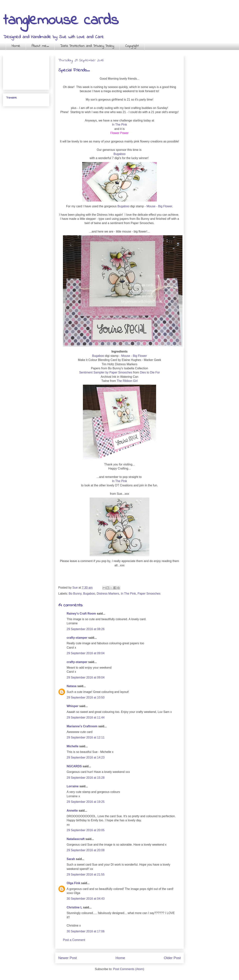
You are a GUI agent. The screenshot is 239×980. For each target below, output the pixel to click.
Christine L (74, 907)
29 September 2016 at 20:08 (86, 850)
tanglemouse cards (61, 21)
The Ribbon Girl (127, 381)
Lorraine (73, 786)
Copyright (132, 46)
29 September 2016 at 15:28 (86, 778)
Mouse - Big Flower (159, 206)
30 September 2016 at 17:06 (86, 931)
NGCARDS (74, 766)
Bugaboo (119, 154)
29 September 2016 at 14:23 (86, 757)
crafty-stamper (77, 638)
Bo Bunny (75, 594)
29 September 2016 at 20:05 (86, 830)
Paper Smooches (149, 594)
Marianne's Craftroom (82, 726)
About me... (40, 46)
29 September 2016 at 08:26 (86, 629)
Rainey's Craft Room (81, 614)
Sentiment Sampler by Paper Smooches (106, 372)
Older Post (172, 958)
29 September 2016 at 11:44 (86, 717)
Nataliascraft (76, 839)
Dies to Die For (150, 372)
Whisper (73, 706)
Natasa (72, 686)
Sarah (71, 859)
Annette (72, 811)
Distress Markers (108, 594)
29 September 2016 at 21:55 (86, 874)
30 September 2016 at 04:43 (86, 899)
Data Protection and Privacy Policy (87, 46)
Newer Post (67, 958)
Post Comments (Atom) (129, 969)
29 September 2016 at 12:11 (86, 737)
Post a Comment (74, 940)
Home (16, 46)
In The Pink (120, 125)
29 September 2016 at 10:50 (86, 697)
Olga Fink (73, 883)
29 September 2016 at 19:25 (86, 802)
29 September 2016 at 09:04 (86, 653)
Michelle (73, 746)
